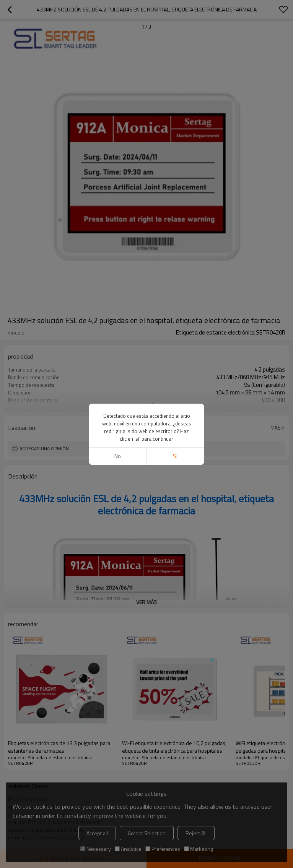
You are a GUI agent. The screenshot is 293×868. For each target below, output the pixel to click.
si (175, 456)
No (118, 456)
